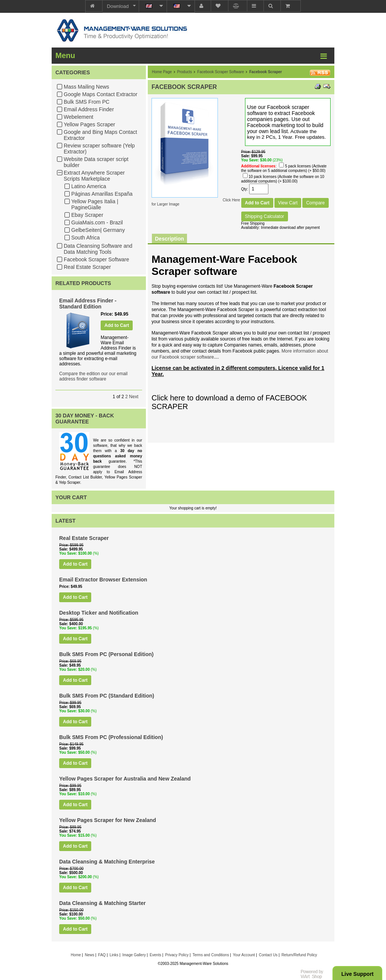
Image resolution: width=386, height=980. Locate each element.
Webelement (78, 117)
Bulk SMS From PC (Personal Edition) (106, 654)
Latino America (89, 186)
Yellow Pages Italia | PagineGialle (95, 204)
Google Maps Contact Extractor (100, 94)
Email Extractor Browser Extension (103, 580)
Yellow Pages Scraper (89, 124)
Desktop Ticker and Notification (99, 613)
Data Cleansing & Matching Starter (103, 903)
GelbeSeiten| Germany (98, 230)
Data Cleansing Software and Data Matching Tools (98, 249)
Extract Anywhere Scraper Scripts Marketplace (94, 176)
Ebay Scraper (87, 215)
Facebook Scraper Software (96, 259)
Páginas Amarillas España (102, 194)
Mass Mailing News (87, 87)
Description (169, 239)
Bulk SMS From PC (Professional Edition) (111, 737)
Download (118, 6)
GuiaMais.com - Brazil (97, 222)
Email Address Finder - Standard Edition (88, 304)
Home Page (162, 72)
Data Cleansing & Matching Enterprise (107, 862)
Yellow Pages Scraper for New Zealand (108, 820)
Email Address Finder (89, 109)
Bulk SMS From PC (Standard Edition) (107, 696)
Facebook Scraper (266, 72)
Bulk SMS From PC (87, 102)
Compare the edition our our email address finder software (93, 376)
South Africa (86, 238)
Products (185, 72)
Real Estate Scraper (87, 267)
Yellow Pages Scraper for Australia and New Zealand (125, 779)
